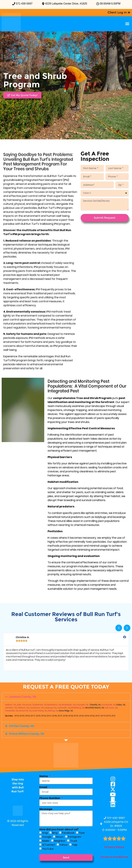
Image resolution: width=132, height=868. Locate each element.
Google (47, 837)
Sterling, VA (53, 711)
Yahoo (64, 845)
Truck (74, 841)
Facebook (68, 833)
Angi (45, 833)
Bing (55, 833)
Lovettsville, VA (63, 708)
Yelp (75, 845)
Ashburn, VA (11, 705)
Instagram (75, 837)
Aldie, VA (21, 705)
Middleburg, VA (78, 708)
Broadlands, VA (68, 705)
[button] (127, 24)
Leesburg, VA (50, 708)
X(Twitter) (49, 845)
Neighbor (60, 841)
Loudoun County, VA (23, 697)
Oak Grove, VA (111, 708)
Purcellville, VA (12, 711)
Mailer (46, 841)
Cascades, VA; (82, 705)
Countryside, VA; (109, 705)
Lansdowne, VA (36, 708)
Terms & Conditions (114, 857)
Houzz (60, 837)
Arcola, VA (30, 705)
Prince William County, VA (27, 734)
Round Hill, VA (25, 711)
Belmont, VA (41, 705)
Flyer (82, 833)
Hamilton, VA (11, 708)
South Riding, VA (40, 711)
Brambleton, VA (54, 705)
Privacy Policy (114, 847)
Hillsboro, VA (23, 708)
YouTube (48, 849)
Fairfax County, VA (22, 726)
